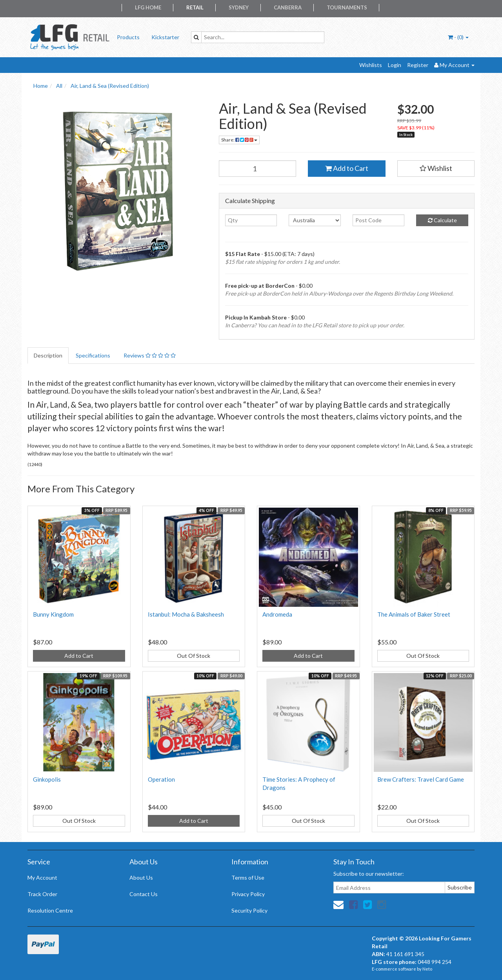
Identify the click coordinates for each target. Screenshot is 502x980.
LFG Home (148, 7)
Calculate (442, 220)
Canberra (288, 7)
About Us (141, 877)
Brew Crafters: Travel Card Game (421, 779)
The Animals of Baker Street (414, 614)
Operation (161, 779)
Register (418, 65)
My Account (42, 877)
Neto (427, 969)
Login (395, 65)
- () (458, 37)
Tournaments (347, 7)
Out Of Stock (194, 656)
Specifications (93, 355)
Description (48, 355)
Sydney (239, 7)
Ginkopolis (47, 779)
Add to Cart (347, 168)
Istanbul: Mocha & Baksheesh (186, 614)
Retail (195, 7)
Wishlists (371, 65)
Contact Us (144, 894)
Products (128, 37)
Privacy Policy (248, 894)
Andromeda (277, 614)
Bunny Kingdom (53, 614)
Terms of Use (248, 877)
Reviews (150, 355)
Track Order (42, 894)
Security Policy (249, 910)
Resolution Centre (50, 910)
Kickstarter (165, 37)
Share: (239, 140)
